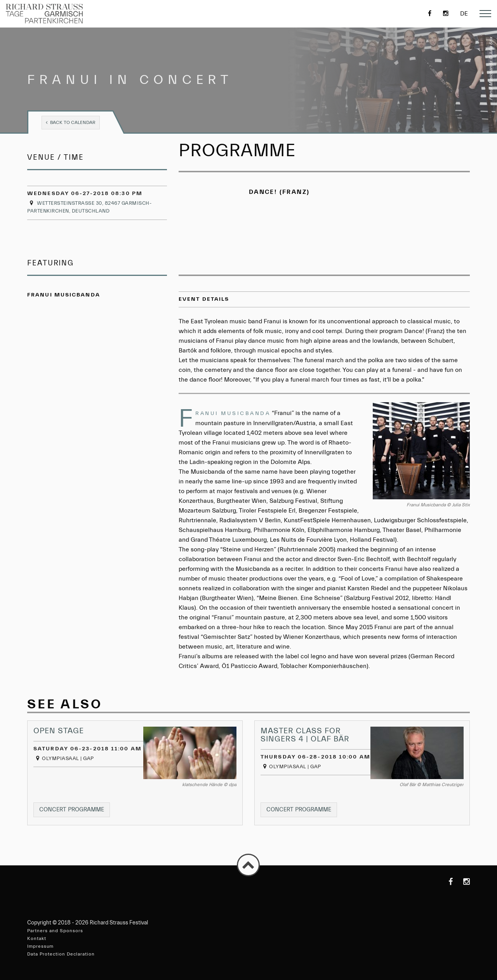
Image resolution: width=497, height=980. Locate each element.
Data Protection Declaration (61, 954)
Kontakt (37, 938)
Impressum (40, 946)
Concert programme (75, 811)
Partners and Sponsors (55, 931)
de (464, 14)
